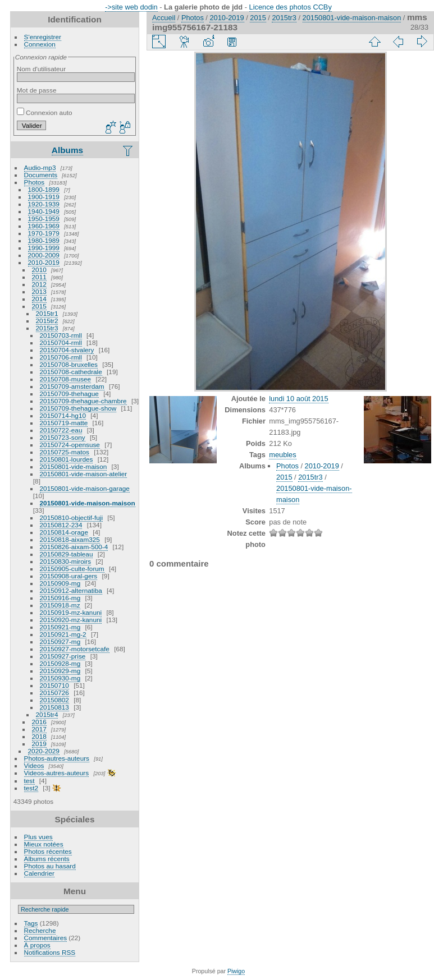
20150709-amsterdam (72, 386)
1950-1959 (44, 218)
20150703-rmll (61, 335)
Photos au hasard (50, 866)
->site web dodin (131, 7)
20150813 (54, 707)
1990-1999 (44, 248)
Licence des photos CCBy (291, 7)
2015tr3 (47, 328)
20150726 (54, 693)
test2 (31, 788)
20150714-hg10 (63, 415)
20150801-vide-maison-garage (85, 488)
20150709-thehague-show (78, 408)
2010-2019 (44, 262)
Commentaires (46, 938)
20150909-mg (60, 583)
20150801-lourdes (67, 459)
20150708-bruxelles (69, 364)
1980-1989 (44, 240)
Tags (31, 923)
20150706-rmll (61, 357)
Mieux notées (44, 844)
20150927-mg (60, 641)
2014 (39, 299)
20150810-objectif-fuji (72, 517)
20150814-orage (64, 532)
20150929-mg (60, 671)
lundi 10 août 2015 (298, 399)
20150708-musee (66, 379)
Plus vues (38, 837)
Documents (41, 175)
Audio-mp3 (40, 167)
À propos (37, 945)
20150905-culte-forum (72, 569)
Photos (35, 182)
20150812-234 (61, 525)
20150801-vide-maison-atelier (84, 474)
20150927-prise (63, 656)
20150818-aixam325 (70, 539)
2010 (39, 270)
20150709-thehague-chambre (83, 401)
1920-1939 (44, 204)
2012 (39, 284)
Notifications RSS (50, 952)
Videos (34, 765)
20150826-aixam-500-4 (74, 547)
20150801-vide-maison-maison (88, 503)
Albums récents (47, 859)
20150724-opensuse (70, 445)
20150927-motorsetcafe (75, 649)
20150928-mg (60, 663)
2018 (39, 736)
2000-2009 (44, 255)
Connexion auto (45, 112)
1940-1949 (44, 211)
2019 (39, 744)
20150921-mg (60, 627)
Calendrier (39, 873)
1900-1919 (44, 197)
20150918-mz (60, 605)
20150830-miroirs (66, 561)
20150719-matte (64, 423)
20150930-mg (60, 678)
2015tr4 (47, 714)
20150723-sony (63, 437)
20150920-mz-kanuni (71, 620)
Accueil (164, 18)
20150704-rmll (61, 342)
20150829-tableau (67, 554)
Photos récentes (48, 851)
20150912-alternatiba (71, 590)
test (29, 781)
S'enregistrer (43, 37)
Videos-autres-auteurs (57, 773)
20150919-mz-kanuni (71, 612)
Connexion (40, 44)
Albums (67, 150)
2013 (39, 291)
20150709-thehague (69, 394)
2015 (39, 306)
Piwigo (236, 971)
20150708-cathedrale (71, 372)
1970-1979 (44, 233)
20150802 (54, 700)
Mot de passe (37, 90)
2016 (39, 722)
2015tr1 (47, 313)
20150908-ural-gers (69, 576)
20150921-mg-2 (63, 634)
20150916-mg (60, 598)
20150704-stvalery (67, 350)
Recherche (40, 930)
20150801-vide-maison (74, 466)
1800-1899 (44, 189)
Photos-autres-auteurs (57, 758)
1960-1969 (44, 226)
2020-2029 (44, 751)
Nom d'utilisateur (41, 69)
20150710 (54, 685)
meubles (282, 455)
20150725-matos (65, 452)
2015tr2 (47, 321)
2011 (39, 277)
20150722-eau (61, 430)
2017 (39, 729)
